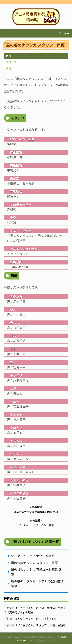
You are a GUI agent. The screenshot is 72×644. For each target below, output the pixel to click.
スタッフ (11, 62)
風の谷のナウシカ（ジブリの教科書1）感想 (37, 584)
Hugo (64, 637)
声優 (9, 68)
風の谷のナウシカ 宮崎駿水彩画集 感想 (36, 572)
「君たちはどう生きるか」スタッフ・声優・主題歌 (35, 625)
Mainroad (22, 640)
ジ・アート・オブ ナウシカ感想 (33, 556)
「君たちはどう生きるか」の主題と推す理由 (31, 619)
